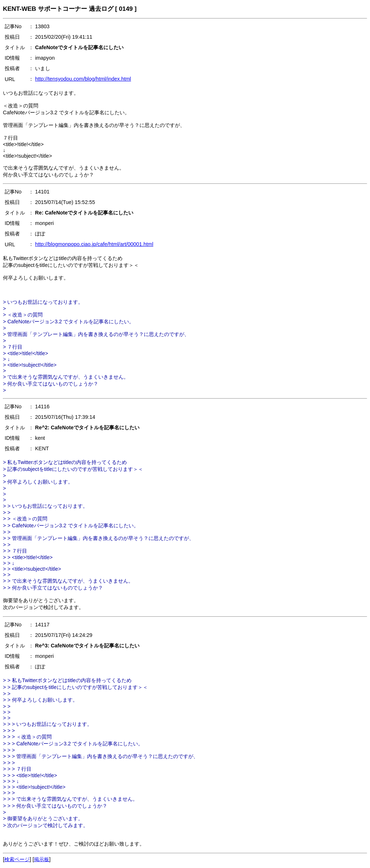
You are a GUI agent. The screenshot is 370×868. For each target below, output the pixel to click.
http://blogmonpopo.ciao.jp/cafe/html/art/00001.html (94, 244)
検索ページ (17, 859)
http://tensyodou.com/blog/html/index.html (83, 79)
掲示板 (42, 859)
